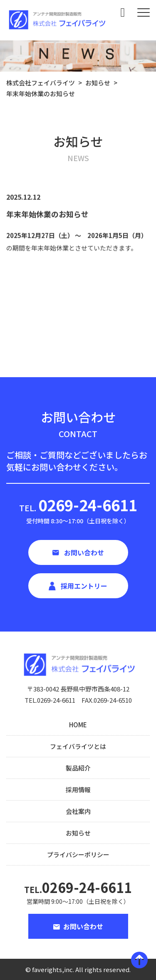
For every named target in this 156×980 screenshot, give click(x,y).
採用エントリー (84, 586)
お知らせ (78, 833)
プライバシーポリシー (78, 854)
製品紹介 (78, 768)
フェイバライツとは (78, 746)
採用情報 (78, 790)
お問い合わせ (84, 552)
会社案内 (78, 811)
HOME (78, 725)
